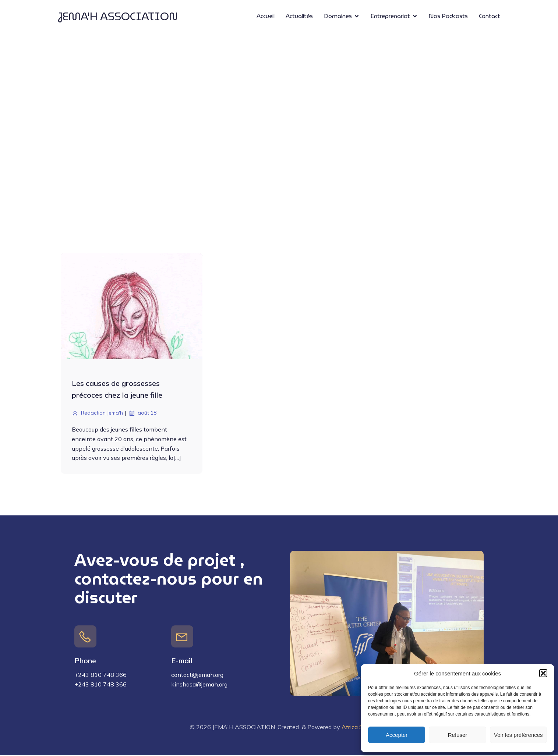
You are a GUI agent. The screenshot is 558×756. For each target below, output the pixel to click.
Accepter (397, 735)
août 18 (142, 414)
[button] (543, 673)
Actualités (299, 16)
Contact (490, 16)
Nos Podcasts (448, 16)
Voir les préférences (518, 735)
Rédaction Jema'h (97, 414)
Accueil (266, 16)
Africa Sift (355, 727)
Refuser (458, 735)
